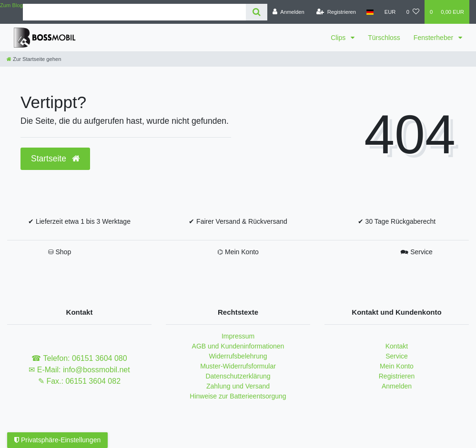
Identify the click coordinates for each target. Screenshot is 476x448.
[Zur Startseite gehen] (34, 59)
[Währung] (390, 12)
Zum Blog (11, 5)
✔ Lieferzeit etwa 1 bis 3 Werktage (79, 221)
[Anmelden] (289, 12)
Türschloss (384, 38)
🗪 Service (416, 252)
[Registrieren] (336, 12)
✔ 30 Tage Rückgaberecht (397, 221)
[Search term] (134, 12)
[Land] (370, 12)
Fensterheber (434, 38)
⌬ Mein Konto (238, 252)
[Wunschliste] (413, 12)
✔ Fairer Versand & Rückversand (238, 221)
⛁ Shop (60, 252)
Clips (339, 38)
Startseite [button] (55, 159)
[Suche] (257, 12)
